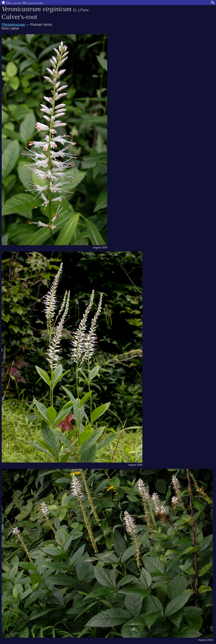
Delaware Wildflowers (23, 3)
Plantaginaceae (13, 25)
